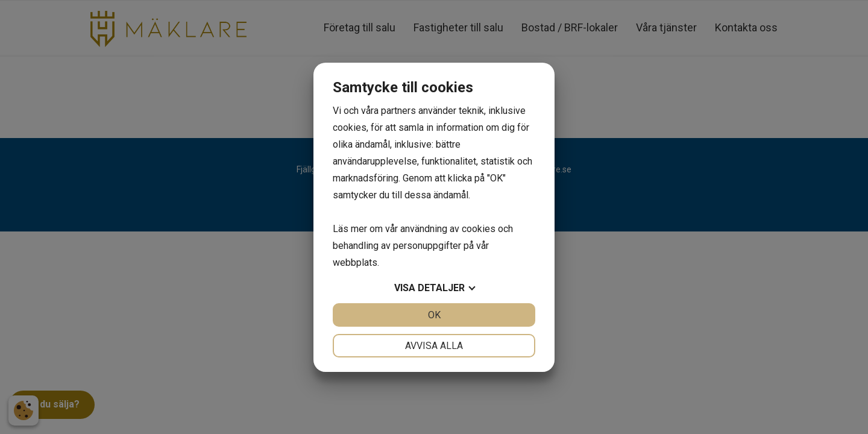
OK (434, 315)
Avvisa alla (434, 346)
